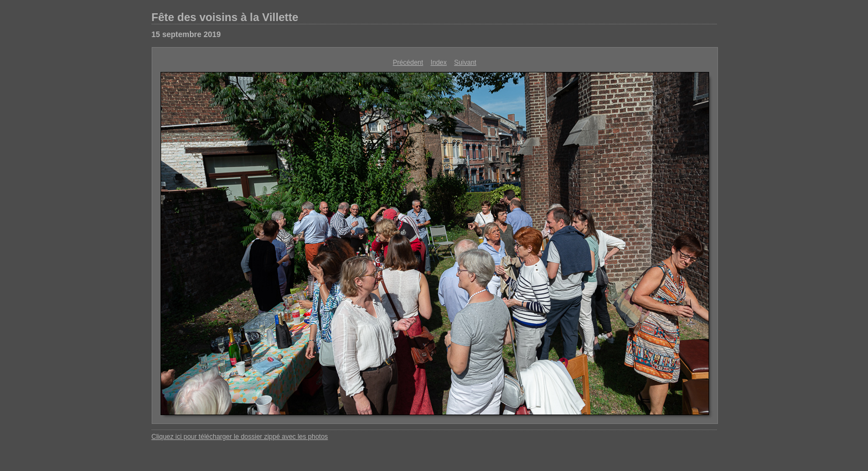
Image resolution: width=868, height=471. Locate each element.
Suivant (465, 63)
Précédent (408, 63)
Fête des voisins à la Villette (225, 17)
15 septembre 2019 (186, 34)
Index (439, 63)
